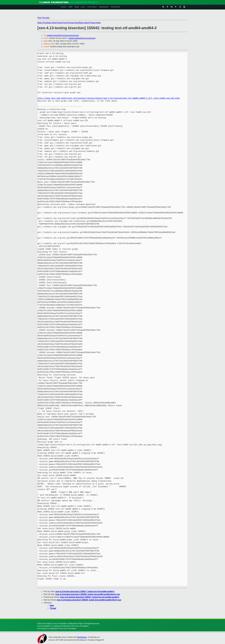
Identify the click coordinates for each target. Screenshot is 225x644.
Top (39, 18)
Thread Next (73, 23)
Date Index (84, 23)
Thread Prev (62, 23)
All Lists (46, 18)
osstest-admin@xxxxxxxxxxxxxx (82, 38)
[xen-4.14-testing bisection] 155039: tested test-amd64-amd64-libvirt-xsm (88, 594)
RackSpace (82, 637)
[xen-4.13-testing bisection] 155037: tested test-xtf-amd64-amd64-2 (85, 592)
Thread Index (95, 23)
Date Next (51, 23)
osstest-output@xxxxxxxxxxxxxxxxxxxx (63, 35)
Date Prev (42, 23)
